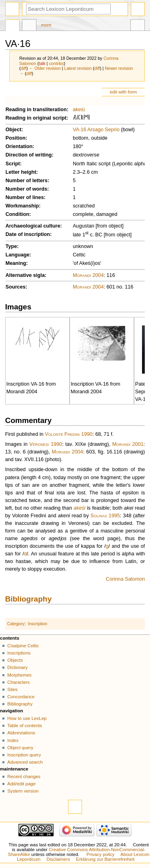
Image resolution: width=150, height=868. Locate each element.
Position (16, 138)
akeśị (79, 110)
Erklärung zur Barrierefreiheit (105, 859)
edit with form (123, 92)
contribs (56, 63)
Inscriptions (19, 653)
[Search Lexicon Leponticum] (68, 9)
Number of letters (27, 181)
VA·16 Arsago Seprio (96, 130)
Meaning (16, 263)
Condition (17, 214)
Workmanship (22, 206)
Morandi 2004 (88, 275)
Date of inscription (28, 234)
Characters (18, 682)
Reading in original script (36, 118)
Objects (15, 660)
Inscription (38, 624)
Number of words (26, 189)
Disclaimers (58, 859)
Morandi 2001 (128, 444)
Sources (16, 287)
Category (16, 624)
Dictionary (17, 667)
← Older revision (45, 68)
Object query (20, 748)
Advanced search (25, 762)
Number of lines (25, 197)
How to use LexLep (27, 718)
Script (13, 164)
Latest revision (78, 68)
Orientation (19, 146)
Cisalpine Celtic (23, 646)
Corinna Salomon (125, 579)
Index (13, 740)
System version (23, 791)
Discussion (29, 26)
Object (13, 130)
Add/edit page (21, 784)
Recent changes (24, 777)
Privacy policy (100, 854)
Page (12, 26)
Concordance (21, 697)
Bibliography (28, 599)
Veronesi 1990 (46, 444)
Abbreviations (21, 733)
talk (42, 63)
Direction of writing (29, 155)
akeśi (80, 508)
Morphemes (19, 675)
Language (18, 255)
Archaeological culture (33, 226)
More (46, 25)
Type (11, 246)
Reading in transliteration (36, 110)
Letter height (21, 172)
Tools (138, 26)
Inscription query (24, 755)
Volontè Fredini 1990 (69, 434)
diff (24, 68)
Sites (12, 689)
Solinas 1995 (105, 516)
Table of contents (25, 726)
